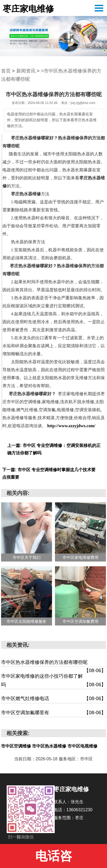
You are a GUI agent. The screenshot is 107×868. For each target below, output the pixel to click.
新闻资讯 (26, 71)
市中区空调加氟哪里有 (53, 713)
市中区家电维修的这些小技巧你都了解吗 (53, 681)
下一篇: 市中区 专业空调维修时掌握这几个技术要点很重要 (49, 473)
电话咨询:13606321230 (53, 859)
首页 (6, 71)
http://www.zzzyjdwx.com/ (71, 426)
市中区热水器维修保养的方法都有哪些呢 (53, 663)
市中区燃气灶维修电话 (53, 699)
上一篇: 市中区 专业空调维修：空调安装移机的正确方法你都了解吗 (54, 449)
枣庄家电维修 (28, 9)
